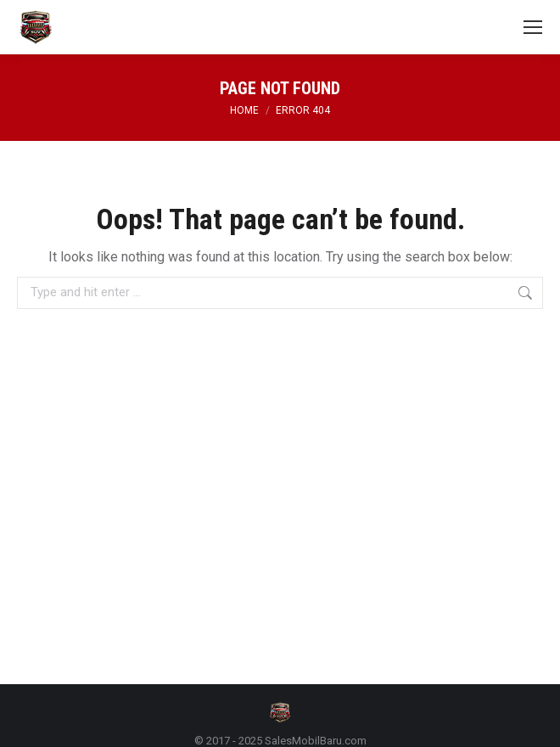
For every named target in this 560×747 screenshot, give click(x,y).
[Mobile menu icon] (533, 27)
